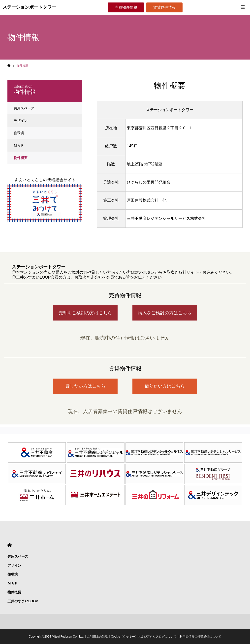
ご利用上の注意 (97, 637)
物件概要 (21, 158)
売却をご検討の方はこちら (85, 313)
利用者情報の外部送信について (200, 637)
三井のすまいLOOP (23, 601)
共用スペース (24, 108)
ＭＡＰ (19, 145)
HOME (10, 545)
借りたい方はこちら (165, 386)
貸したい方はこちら (85, 386)
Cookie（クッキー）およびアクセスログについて (144, 637)
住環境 (19, 133)
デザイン (21, 121)
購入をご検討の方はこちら (165, 313)
